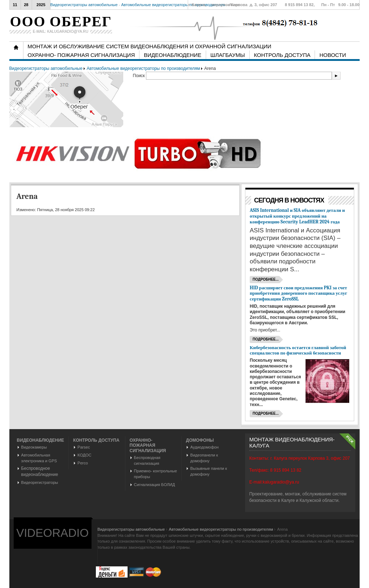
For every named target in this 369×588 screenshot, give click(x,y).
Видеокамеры (34, 447)
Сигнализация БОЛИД (155, 485)
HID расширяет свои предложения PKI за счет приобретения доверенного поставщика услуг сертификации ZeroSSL (299, 293)
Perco (83, 463)
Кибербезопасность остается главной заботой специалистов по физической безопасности (298, 350)
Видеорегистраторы (40, 482)
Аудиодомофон (204, 447)
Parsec (84, 447)
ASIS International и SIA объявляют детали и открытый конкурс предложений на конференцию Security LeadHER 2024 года (297, 216)
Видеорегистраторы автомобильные (84, 5)
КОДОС (85, 455)
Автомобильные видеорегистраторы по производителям (173, 5)
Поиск (140, 76)
